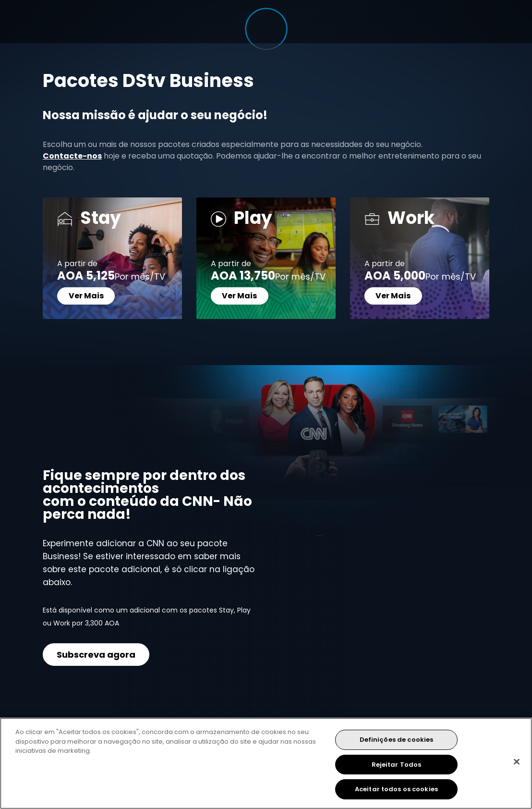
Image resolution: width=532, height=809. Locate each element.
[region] (266, 763)
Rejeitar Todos (397, 765)
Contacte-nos (72, 156)
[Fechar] (517, 762)
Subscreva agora (96, 655)
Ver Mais (86, 296)
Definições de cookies (397, 740)
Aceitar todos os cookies (396, 789)
